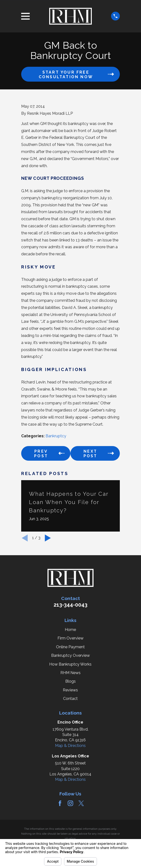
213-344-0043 (70, 605)
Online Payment (70, 647)
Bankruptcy (56, 436)
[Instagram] (70, 803)
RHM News (70, 673)
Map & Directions (70, 746)
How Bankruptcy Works (70, 664)
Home (70, 630)
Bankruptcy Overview (70, 655)
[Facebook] (60, 803)
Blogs (70, 681)
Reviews (70, 690)
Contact (70, 699)
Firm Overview (70, 638)
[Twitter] (81, 803)
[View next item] (48, 538)
